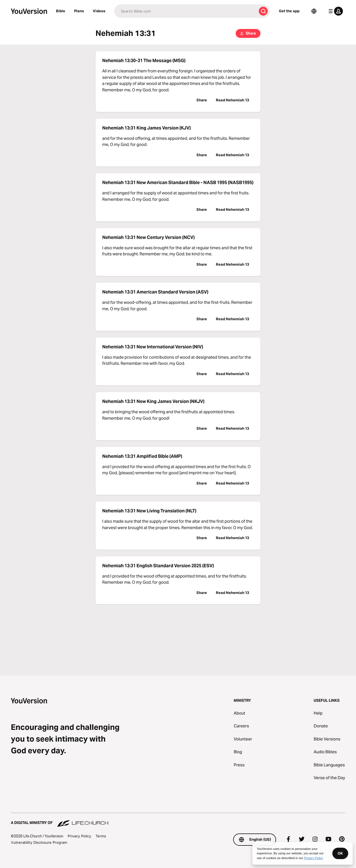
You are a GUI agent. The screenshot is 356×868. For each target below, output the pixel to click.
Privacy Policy (79, 836)
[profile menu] (335, 11)
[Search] (185, 11)
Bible (61, 11)
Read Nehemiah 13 (233, 100)
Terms (101, 836)
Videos (99, 11)
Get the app (289, 11)
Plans (79, 11)
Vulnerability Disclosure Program (39, 842)
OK (340, 853)
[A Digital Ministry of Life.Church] (178, 820)
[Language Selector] (314, 11)
